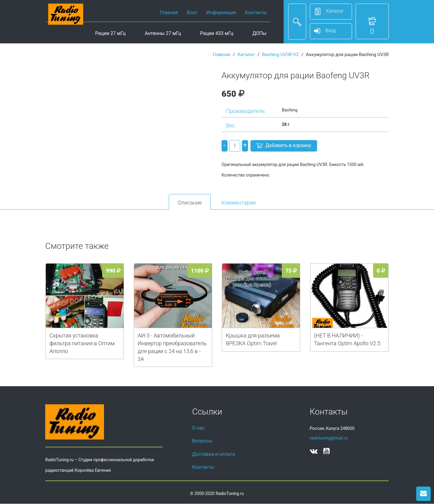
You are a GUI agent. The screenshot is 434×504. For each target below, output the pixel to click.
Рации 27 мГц (110, 33)
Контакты (256, 13)
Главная (169, 13)
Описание (189, 203)
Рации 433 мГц (217, 33)
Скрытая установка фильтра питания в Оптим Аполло (82, 344)
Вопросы (202, 441)
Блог (192, 13)
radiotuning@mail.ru (329, 438)
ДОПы (259, 33)
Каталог (246, 55)
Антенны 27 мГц (163, 33)
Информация (221, 13)
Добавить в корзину (284, 146)
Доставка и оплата (214, 454)
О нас (198, 428)
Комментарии (239, 203)
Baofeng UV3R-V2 (281, 55)
